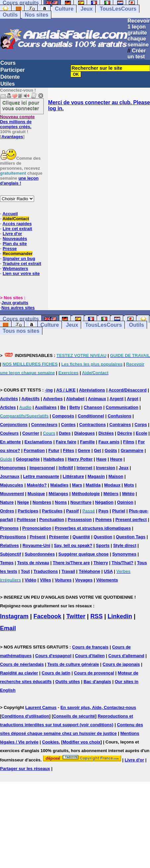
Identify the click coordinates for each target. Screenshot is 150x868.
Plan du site (15, 244)
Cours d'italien (90, 656)
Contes (68, 425)
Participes (28, 511)
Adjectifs (31, 399)
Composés (63, 416)
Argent (117, 399)
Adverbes (53, 399)
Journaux (10, 476)
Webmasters (15, 268)
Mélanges (58, 494)
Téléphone (90, 571)
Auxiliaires (46, 407)
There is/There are (71, 563)
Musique (36, 494)
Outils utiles (68, 682)
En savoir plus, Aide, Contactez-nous (98, 707)
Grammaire (132, 450)
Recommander (18, 254)
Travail (68, 571)
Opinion (125, 502)
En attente (10, 442)
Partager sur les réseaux (25, 769)
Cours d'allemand (126, 656)
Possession (80, 520)
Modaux (112, 485)
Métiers (111, 494)
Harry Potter (80, 459)
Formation (34, 450)
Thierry (101, 563)
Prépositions (13, 537)
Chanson (93, 407)
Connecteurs (44, 425)
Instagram (14, 616)
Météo (128, 494)
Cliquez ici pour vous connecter (21, 105)
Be (63, 407)
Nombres (42, 502)
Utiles (8, 84)
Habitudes (54, 459)
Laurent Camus (41, 707)
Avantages (12, 137)
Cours (8, 63)
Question (103, 537)
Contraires (120, 425)
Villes (46, 580)
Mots (129, 485)
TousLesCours (118, 9)
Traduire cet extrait (22, 263)
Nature (7, 502)
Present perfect (131, 520)
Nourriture (81, 502)
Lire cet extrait (17, 229)
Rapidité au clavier (19, 673)
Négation (104, 502)
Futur (54, 450)
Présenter (59, 537)
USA (108, 571)
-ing (49, 390)
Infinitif (66, 468)
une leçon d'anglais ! (19, 181)
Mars (77, 485)
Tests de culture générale (73, 664)
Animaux (97, 399)
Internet (84, 468)
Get (97, 450)
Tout (25, 571)
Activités (9, 399)
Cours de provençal (94, 673)
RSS (97, 616)
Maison (116, 476)
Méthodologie (86, 494)
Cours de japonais (121, 664)
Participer (13, 70)
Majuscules (12, 485)
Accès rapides (17, 224)
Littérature (73, 476)
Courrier (31, 433)
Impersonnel (42, 468)
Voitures (63, 580)
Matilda (93, 485)
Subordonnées (40, 554)
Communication (122, 407)
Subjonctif (11, 554)
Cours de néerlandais (22, 664)
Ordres (7, 511)
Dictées (106, 433)
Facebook (47, 616)
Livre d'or (12, 234)
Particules (52, 511)
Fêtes (69, 450)
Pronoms (9, 528)
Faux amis (109, 442)
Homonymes (13, 468)
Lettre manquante (41, 476)
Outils (10, 15)
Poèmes (104, 520)
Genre (84, 450)
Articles (8, 407)
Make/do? (37, 485)
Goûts (111, 450)
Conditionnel (91, 416)
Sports (103, 545)
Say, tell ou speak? (73, 545)
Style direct (125, 545)
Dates (65, 433)
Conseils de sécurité (74, 716)
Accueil (10, 214)
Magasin (96, 476)
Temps (7, 563)
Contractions (92, 425)
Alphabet (75, 399)
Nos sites (37, 15)
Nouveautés (15, 239)
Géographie (28, 459)
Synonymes (124, 554)
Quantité (81, 537)
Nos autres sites (18, 308)
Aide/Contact (16, 219)
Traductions (46, 571)
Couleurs (9, 433)
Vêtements (107, 580)
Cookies (50, 742)
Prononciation (37, 528)
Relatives (9, 545)
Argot (133, 399)
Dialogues (84, 433)
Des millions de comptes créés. (17, 122)
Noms (61, 502)
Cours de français (90, 647)
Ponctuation (52, 520)
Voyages (84, 580)
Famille (87, 442)
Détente (10, 77)
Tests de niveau (33, 563)
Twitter (76, 616)
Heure (116, 459)
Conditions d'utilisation (25, 716)
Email (8, 628)
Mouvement (12, 494)
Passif (73, 511)
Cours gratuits (21, 319)
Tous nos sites (21, 331)
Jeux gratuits (15, 303)
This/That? (123, 563)
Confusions (120, 416)
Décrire (125, 433)
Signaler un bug (19, 259)
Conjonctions (14, 425)
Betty (75, 407)
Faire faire (66, 442)
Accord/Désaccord (128, 390)
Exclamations (38, 442)
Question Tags (131, 537)
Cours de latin (56, 673)
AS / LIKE (66, 390)
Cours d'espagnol (53, 656)
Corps (141, 425)
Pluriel (119, 511)
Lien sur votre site (21, 273)
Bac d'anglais (97, 682)
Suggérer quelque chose (83, 554)
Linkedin (120, 616)
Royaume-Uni (36, 545)
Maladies (59, 485)
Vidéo (30, 580)
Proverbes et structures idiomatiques (93, 528)
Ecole (142, 433)
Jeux (86, 9)
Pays (103, 511)
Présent (38, 537)
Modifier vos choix (81, 742)
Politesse (26, 520)
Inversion (106, 468)
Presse (10, 249)
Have (101, 459)
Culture (64, 9)
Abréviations (92, 390)
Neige (23, 502)
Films (129, 442)
